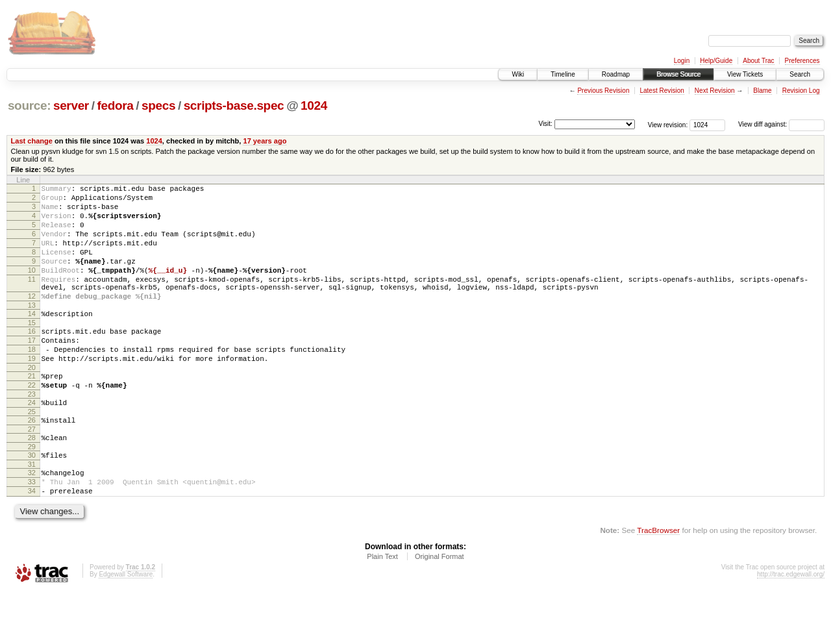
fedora (115, 105)
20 (32, 402)
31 (32, 511)
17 (32, 369)
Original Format (440, 609)
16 (32, 358)
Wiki (518, 74)
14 (32, 339)
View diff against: (781, 124)
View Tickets (745, 74)
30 (32, 500)
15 (32, 350)
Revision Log (801, 91)
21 (32, 411)
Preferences (802, 61)
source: (29, 105)
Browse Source (678, 74)
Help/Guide (716, 61)
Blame (762, 91)
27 (32, 472)
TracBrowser (658, 583)
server (71, 105)
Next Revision (715, 91)
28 (32, 480)
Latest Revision (662, 91)
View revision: (668, 124)
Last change (32, 141)
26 (32, 461)
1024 (314, 105)
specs (158, 105)
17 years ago (265, 141)
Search (800, 74)
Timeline (563, 74)
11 (32, 299)
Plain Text (382, 609)
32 (32, 519)
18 (32, 380)
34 (32, 541)
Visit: (545, 124)
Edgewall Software (126, 627)
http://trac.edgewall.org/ (791, 627)
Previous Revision (603, 91)
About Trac (758, 61)
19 (32, 391)
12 (32, 319)
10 (32, 288)
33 (32, 530)
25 (32, 452)
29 (32, 491)
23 (32, 433)
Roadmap (616, 74)
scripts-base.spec (234, 105)
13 (32, 330)
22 (32, 422)
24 (32, 441)
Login (682, 61)
